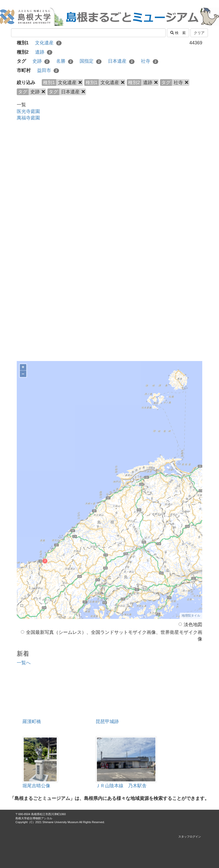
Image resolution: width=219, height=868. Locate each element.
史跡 (41, 61)
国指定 (91, 61)
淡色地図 (190, 625)
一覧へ (24, 663)
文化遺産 (48, 43)
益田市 (48, 70)
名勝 (65, 61)
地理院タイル (191, 616)
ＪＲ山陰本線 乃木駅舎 (121, 786)
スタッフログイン (190, 837)
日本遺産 (121, 61)
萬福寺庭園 (28, 118)
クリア (199, 33)
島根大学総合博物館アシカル (34, 818)
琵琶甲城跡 (107, 722)
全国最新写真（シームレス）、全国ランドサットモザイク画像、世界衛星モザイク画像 (112, 636)
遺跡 (44, 52)
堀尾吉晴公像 (36, 786)
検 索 (178, 33)
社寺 (150, 61)
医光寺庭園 (28, 111)
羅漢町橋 (32, 722)
